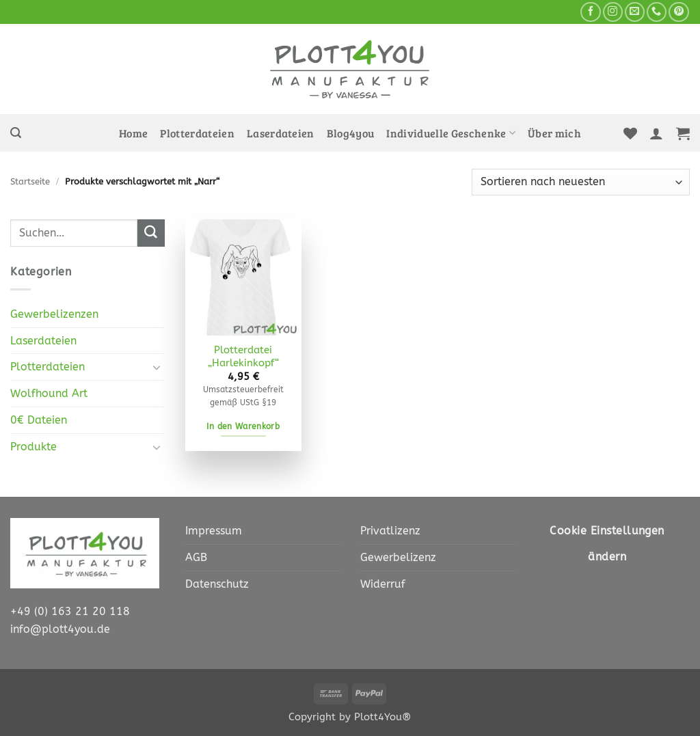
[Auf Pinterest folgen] (678, 12)
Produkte (33, 447)
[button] (16, 133)
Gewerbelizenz (398, 557)
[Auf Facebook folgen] (590, 12)
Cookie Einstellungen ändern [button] (607, 544)
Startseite (30, 181)
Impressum (214, 531)
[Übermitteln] (151, 233)
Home (133, 133)
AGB (196, 557)
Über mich (554, 133)
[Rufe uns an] (657, 12)
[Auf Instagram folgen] (613, 12)
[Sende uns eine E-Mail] (635, 12)
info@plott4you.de (60, 629)
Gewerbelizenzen (54, 314)
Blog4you (351, 133)
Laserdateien (281, 133)
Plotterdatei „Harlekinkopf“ (243, 357)
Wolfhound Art (49, 393)
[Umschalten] (157, 367)
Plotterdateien (197, 133)
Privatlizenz (390, 531)
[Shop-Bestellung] (581, 182)
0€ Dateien (39, 420)
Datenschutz (217, 584)
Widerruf (383, 584)
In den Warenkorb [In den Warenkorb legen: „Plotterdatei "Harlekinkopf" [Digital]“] (243, 426)
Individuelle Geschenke (451, 133)
